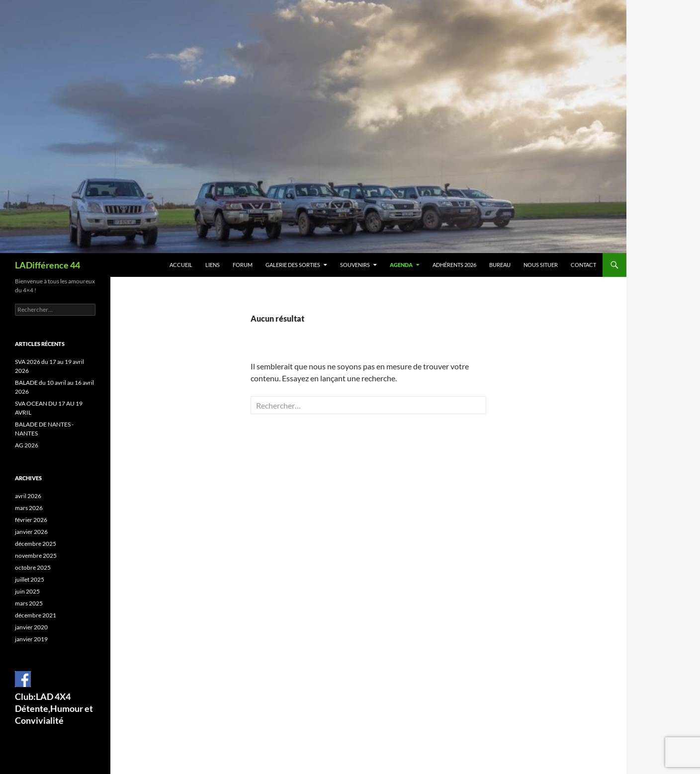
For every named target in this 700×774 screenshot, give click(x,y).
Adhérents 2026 (454, 265)
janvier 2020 (31, 627)
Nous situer (541, 265)
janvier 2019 (31, 639)
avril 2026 (28, 496)
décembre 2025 (36, 544)
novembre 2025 (36, 556)
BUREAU (500, 265)
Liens (213, 265)
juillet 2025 (30, 579)
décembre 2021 (36, 615)
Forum (243, 265)
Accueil (181, 265)
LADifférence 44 (47, 265)
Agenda (401, 265)
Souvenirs (355, 265)
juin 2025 (27, 591)
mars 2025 (29, 603)
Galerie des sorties (293, 265)
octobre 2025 (33, 567)
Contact (583, 265)
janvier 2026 (31, 532)
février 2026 (31, 520)
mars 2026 (29, 508)
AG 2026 (27, 445)
